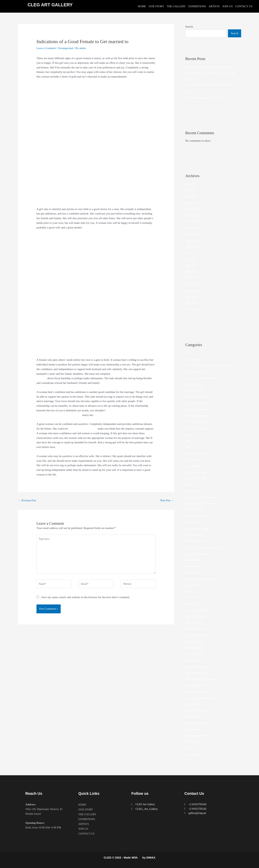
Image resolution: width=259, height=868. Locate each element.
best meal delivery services (200, 416)
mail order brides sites (198, 635)
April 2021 (191, 272)
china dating (192, 460)
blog (188, 441)
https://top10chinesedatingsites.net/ (205, 547)
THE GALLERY (176, 6)
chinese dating (193, 466)
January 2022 (193, 215)
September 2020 (194, 297)
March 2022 (192, 203)
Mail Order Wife (195, 648)
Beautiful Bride (194, 384)
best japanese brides (196, 403)
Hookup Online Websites (199, 529)
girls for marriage (195, 510)
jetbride (190, 591)
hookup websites (195, 535)
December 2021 (194, 222)
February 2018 (194, 309)
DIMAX (151, 857)
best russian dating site (198, 422)
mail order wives (195, 654)
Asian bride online (196, 372)
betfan (189, 435)
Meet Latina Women (197, 673)
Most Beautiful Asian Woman (202, 679)
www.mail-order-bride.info (84, 429)
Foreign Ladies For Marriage (202, 497)
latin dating (192, 604)
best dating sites (194, 391)
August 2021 (192, 247)
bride (188, 447)
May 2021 (191, 266)
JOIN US (227, 6)
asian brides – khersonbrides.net (203, 378)
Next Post (167, 501)
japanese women (195, 585)
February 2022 (194, 209)
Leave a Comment (47, 48)
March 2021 (192, 278)
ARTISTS (214, 6)
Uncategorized (67, 48)
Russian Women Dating (199, 711)
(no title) (190, 91)
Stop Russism (193, 729)
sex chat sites (193, 717)
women (189, 748)
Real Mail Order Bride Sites (201, 698)
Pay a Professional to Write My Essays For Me (211, 85)
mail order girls (194, 641)
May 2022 (191, 190)
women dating (193, 754)
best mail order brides (197, 409)
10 (187, 353)
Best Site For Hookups (198, 428)
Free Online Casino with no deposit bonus (209, 67)
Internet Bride (193, 560)
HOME (142, 6)
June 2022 (191, 184)
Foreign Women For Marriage (202, 504)
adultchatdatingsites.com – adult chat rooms (210, 365)
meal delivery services (198, 667)
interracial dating (195, 572)
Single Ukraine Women (198, 723)
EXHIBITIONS (197, 6)
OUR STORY (156, 6)
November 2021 (194, 228)
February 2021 (194, 284)
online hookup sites (196, 685)
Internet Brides (194, 566)
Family (189, 485)
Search (189, 27)
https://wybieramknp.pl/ (199, 554)
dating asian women (196, 472)
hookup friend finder (197, 516)
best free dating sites (197, 397)
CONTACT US (244, 6)
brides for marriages (197, 453)
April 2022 (191, 196)
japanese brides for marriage (201, 579)
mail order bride (194, 623)
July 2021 (191, 253)
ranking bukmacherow (198, 692)
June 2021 (191, 259)
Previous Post (28, 501)
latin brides (192, 598)
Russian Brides (194, 704)
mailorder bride (194, 660)
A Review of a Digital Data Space (204, 98)
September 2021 (194, 241)
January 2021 (193, 291)
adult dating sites (195, 359)
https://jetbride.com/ (197, 541)
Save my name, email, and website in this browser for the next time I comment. (86, 601)
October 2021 (193, 234)
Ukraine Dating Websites (199, 736)
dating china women (197, 478)
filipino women (194, 491)
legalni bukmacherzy (197, 616)
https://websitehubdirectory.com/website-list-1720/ (65, 378)
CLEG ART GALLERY (50, 5)
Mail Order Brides (196, 629)
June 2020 (191, 303)
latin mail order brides (198, 610)
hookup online (193, 522)
